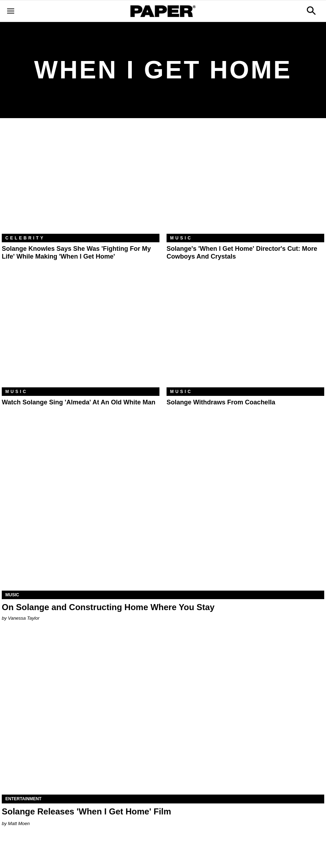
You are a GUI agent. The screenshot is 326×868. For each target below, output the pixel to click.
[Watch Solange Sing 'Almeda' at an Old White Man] (81, 335)
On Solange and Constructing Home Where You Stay (108, 607)
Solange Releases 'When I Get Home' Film (86, 811)
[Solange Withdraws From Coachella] (245, 335)
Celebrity (25, 238)
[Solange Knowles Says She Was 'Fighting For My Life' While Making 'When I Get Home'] (81, 181)
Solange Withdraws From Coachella (221, 402)
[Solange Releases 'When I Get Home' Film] (163, 714)
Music (181, 238)
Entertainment (23, 799)
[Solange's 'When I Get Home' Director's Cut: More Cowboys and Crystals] (245, 181)
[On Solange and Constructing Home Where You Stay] (163, 510)
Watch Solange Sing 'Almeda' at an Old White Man (79, 402)
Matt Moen (19, 823)
